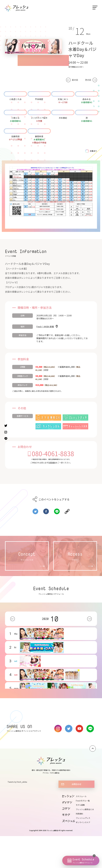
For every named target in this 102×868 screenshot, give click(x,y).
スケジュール (81, 796)
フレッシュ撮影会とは (85, 809)
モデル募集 (80, 805)
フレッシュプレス (83, 818)
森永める (87, 99)
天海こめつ (63, 99)
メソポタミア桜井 (39, 118)
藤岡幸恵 (39, 136)
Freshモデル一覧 (83, 801)
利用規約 (52, 463)
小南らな (15, 118)
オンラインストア (83, 822)
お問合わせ (76, 784)
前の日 (75, 80)
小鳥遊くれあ (15, 99)
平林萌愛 (39, 99)
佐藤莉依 (15, 136)
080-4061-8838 (53, 453)
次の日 (88, 80)
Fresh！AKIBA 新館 (45, 326)
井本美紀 (63, 118)
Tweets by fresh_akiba (17, 782)
